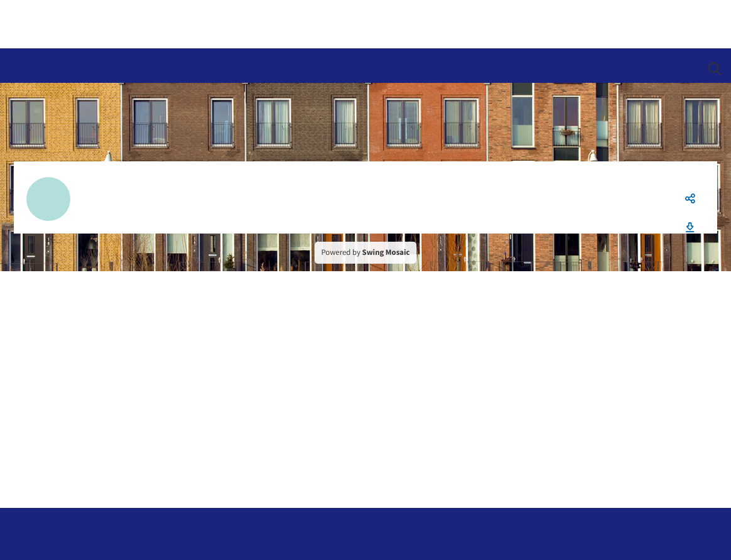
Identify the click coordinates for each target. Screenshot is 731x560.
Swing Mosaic (386, 252)
